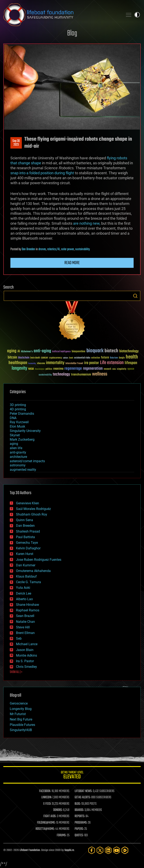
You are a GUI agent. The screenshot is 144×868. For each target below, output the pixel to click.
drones (42, 249)
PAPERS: (79, 829)
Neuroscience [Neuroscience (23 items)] (40, 369)
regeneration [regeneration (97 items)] (93, 369)
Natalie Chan (25, 622)
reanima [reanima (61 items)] (58, 369)
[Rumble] (125, 850)
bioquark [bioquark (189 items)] (95, 351)
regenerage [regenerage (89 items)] (73, 369)
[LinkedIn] (108, 850)
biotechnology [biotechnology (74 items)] (129, 351)
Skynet (15, 435)
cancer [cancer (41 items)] (44, 358)
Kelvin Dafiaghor (28, 548)
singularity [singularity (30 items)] (122, 369)
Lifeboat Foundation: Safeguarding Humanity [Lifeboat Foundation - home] (62, 15)
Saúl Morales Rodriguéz (33, 509)
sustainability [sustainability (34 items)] (45, 375)
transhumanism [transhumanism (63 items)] (81, 375)
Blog (72, 34)
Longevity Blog (21, 709)
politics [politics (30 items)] (49, 369)
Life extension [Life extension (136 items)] (112, 363)
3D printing (18, 405)
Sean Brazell (25, 616)
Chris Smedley (26, 667)
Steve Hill (23, 627)
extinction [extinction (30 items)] (96, 358)
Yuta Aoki (23, 588)
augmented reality (23, 470)
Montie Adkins (26, 655)
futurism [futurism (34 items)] (114, 358)
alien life (16, 448)
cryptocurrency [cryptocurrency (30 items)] (55, 358)
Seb (19, 638)
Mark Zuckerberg (22, 439)
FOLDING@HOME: (46, 823)
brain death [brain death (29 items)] (35, 358)
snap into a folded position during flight (42, 173)
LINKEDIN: (47, 797)
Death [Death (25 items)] (71, 358)
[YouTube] (117, 850)
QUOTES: (79, 835)
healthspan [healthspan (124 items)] (18, 363)
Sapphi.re (69, 850)
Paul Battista (25, 537)
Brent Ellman (25, 633)
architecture (18, 457)
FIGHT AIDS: (50, 816)
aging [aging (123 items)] (12, 351)
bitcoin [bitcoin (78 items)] (12, 358)
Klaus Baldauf (26, 576)
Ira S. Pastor (25, 661)
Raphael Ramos (28, 610)
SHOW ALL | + (16, 672)
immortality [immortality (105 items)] (55, 363)
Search (135, 296)
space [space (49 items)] (131, 369)
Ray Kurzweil (19, 422)
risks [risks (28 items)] (114, 369)
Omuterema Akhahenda (33, 571)
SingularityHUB (21, 730)
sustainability (82, 249)
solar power (68, 249)
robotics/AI (54, 249)
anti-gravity (18, 452)
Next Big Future (21, 719)
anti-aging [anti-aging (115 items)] (42, 351)
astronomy (18, 465)
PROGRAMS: (81, 823)
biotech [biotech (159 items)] (111, 351)
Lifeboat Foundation (30, 850)
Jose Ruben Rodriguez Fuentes (39, 560)
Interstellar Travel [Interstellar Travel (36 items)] (74, 364)
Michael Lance (27, 644)
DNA (13, 418)
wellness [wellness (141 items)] (100, 374)
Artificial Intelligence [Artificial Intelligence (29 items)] (61, 352)
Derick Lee (24, 593)
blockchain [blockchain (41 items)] (24, 358)
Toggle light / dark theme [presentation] (137, 15)
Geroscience (19, 703)
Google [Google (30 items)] (122, 358)
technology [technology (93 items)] (61, 375)
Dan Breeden (28, 249)
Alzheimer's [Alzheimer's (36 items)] (27, 352)
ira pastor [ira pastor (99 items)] (92, 363)
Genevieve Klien (28, 503)
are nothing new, (87, 223)
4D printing (18, 409)
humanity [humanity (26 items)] (32, 364)
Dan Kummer (26, 565)
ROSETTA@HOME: (45, 829)
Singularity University (25, 431)
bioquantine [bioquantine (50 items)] (79, 351)
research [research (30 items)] (107, 369)
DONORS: (58, 810)
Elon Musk (17, 426)
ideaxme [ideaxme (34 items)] (41, 364)
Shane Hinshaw (28, 605)
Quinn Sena (25, 520)
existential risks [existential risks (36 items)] (82, 358)
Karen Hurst (25, 554)
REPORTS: (80, 816)
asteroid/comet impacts (27, 461)
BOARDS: (79, 810)
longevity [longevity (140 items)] (19, 368)
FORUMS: (62, 835)
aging (14, 444)
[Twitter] (100, 850)
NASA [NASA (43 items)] (31, 369)
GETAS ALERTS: (83, 797)
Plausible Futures (22, 725)
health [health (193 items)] (132, 357)
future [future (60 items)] (105, 358)
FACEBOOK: (45, 791)
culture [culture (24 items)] (65, 358)
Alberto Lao (24, 599)
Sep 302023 (16, 143)
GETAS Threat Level (72, 776)
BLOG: (78, 804)
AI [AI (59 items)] (19, 352)
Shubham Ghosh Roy (32, 514)
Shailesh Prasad (28, 531)
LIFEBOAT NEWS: (83, 791)
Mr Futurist (18, 714)
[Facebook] (92, 850)
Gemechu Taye (27, 543)
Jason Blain (25, 650)
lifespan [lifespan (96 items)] (131, 363)
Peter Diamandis (22, 414)
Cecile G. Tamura (28, 582)
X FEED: (47, 804)
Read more (72, 263)
